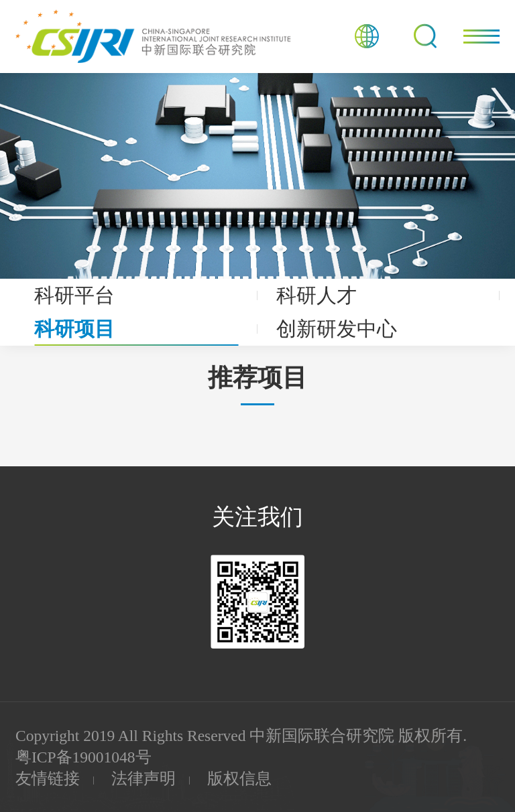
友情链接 (48, 779)
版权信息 (239, 779)
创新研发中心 (337, 329)
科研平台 (74, 295)
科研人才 (317, 295)
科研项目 (74, 329)
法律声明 (144, 779)
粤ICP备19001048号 (83, 757)
